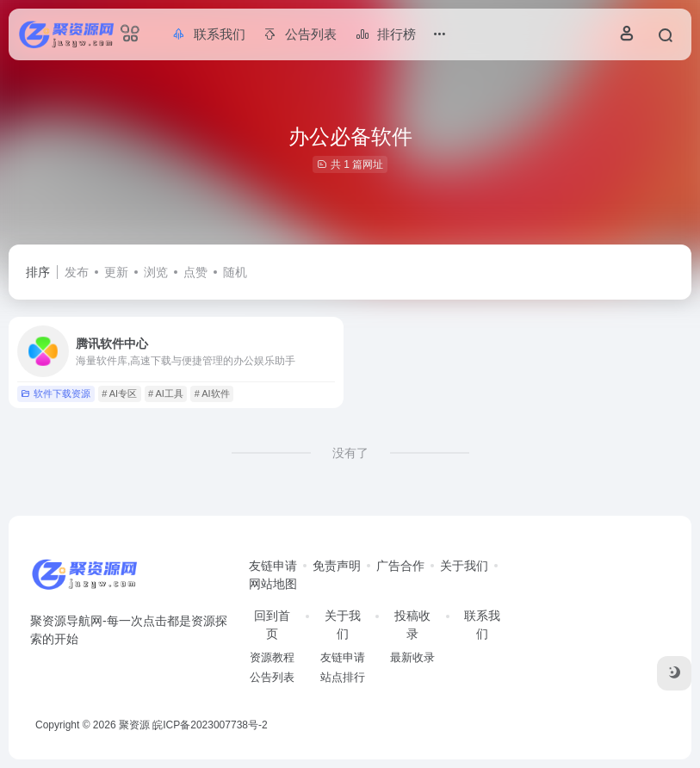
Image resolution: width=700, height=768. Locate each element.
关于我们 (464, 566)
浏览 (156, 272)
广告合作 (400, 566)
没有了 (350, 453)
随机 (235, 272)
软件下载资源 (56, 393)
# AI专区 (119, 393)
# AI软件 (212, 393)
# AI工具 (166, 393)
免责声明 (337, 566)
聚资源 (134, 725)
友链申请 (273, 566)
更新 (116, 272)
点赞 (195, 272)
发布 (77, 272)
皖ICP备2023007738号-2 (210, 725)
